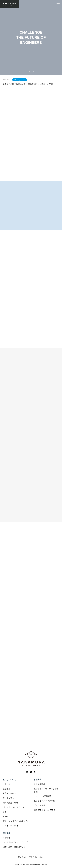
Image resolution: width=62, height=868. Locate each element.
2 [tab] (33, 71)
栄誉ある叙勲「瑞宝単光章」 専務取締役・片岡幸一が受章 (28, 84)
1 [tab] (30, 71)
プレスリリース (20, 80)
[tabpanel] (31, 38)
